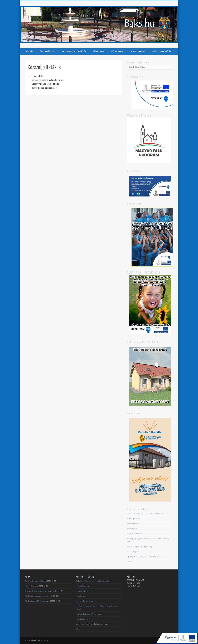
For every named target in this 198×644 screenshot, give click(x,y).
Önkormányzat (48, 51)
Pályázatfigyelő (133, 552)
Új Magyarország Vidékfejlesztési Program (144, 557)
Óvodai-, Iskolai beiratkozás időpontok (40, 591)
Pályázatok (99, 51)
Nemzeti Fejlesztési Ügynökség (140, 547)
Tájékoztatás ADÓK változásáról (38, 601)
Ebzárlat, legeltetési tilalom (36, 581)
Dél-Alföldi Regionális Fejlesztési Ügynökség (145, 514)
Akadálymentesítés (161, 51)
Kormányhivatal (133, 524)
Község (30, 51)
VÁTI (129, 562)
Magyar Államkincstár (136, 534)
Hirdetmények (138, 51)
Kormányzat (132, 529)
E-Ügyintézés (118, 51)
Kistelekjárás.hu (133, 519)
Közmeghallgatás (32, 586)
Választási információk (74, 51)
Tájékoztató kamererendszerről (38, 596)
